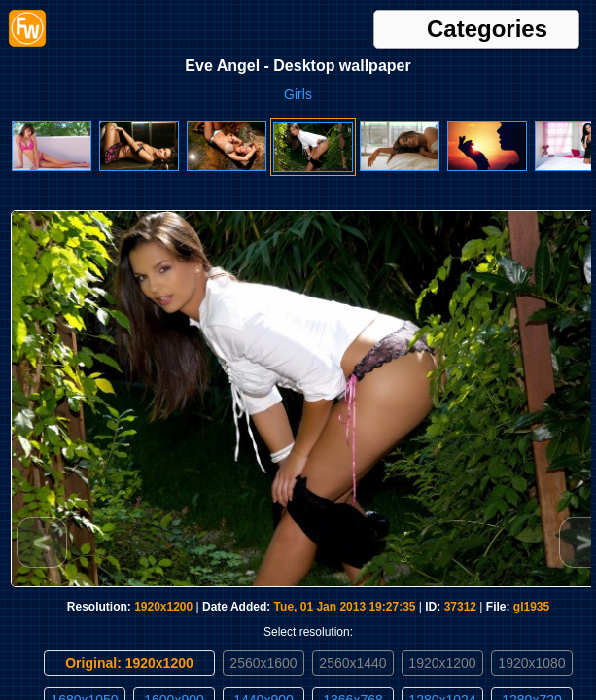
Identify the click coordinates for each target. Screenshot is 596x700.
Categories (487, 29)
